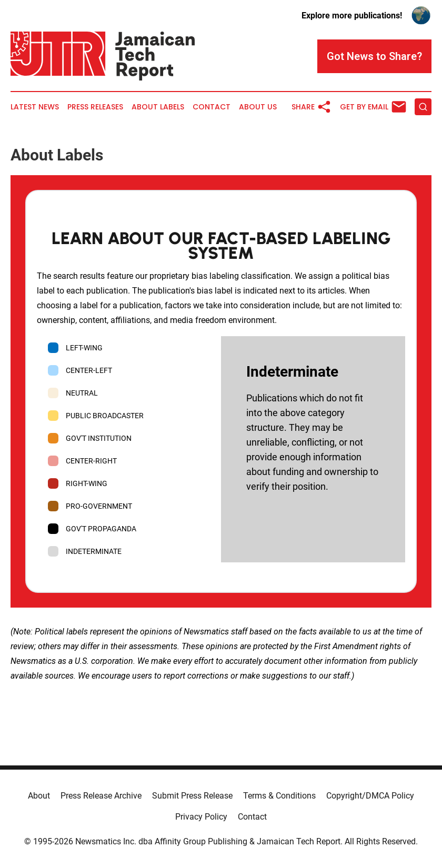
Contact (212, 107)
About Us (258, 107)
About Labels (158, 107)
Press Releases (95, 107)
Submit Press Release (192, 796)
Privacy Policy (201, 817)
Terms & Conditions (279, 796)
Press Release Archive (101, 796)
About (39, 796)
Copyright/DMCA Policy (370, 796)
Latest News (35, 107)
